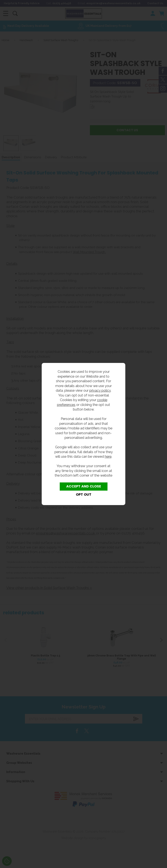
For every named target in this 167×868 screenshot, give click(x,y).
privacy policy (100, 390)
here (108, 456)
